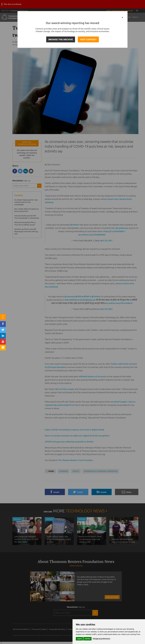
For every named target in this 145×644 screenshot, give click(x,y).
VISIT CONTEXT (88, 39)
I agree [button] (79, 639)
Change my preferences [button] (101, 639)
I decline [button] (87, 639)
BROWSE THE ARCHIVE (61, 39)
